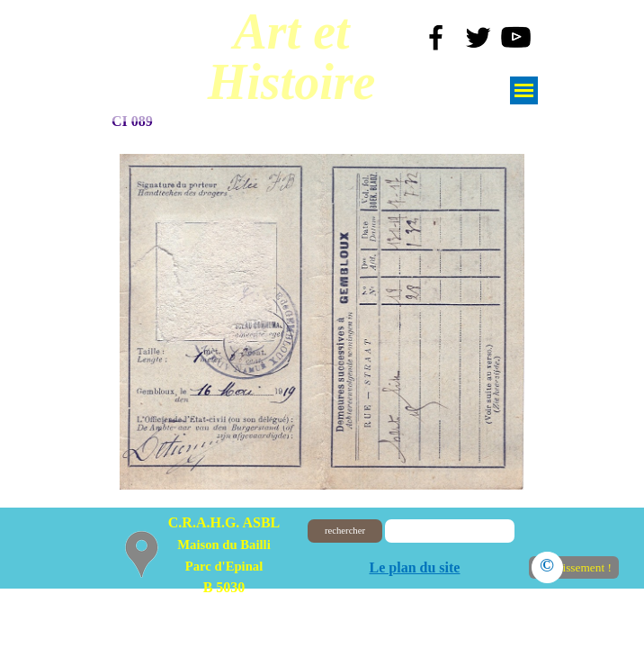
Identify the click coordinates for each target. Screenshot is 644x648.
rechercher (345, 531)
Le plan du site (415, 567)
